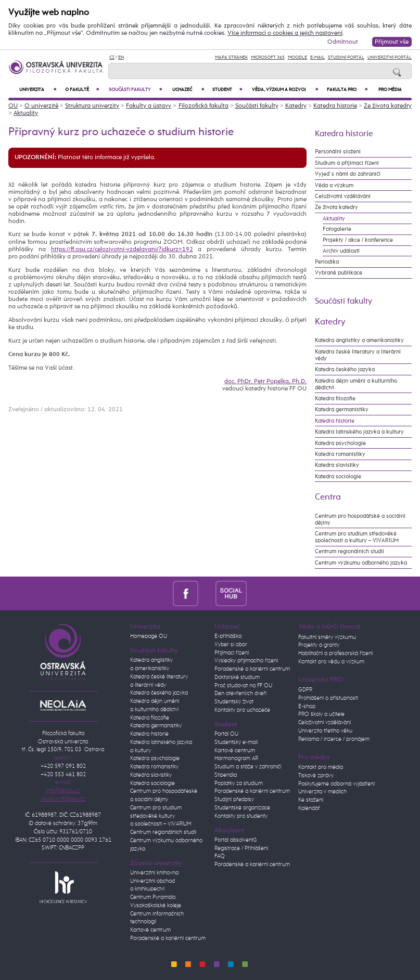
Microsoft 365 (268, 57)
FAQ (220, 856)
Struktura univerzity (92, 106)
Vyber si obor (231, 645)
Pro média (390, 90)
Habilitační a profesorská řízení (335, 654)
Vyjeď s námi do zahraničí (348, 174)
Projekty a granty (319, 645)
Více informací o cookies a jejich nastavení (285, 33)
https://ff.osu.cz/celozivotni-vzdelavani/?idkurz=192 (122, 250)
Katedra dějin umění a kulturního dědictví (356, 384)
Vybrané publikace (339, 273)
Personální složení (338, 152)
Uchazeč (188, 89)
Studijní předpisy (234, 800)
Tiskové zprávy (316, 776)
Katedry (296, 106)
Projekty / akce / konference (358, 240)
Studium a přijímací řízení (347, 163)
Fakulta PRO (347, 89)
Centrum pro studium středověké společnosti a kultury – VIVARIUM (357, 537)
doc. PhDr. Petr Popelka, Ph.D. (265, 382)
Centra (328, 497)
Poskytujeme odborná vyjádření (336, 784)
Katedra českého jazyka (345, 369)
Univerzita (38, 89)
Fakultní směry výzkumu (327, 637)
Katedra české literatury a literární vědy (358, 355)
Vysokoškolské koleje (156, 906)
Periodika (327, 262)
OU (13, 106)
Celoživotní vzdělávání (343, 196)
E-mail (317, 57)
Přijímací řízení (232, 653)
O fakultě (82, 89)
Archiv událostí (341, 251)
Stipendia (226, 775)
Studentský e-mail (236, 742)
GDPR (305, 690)
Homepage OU (149, 636)
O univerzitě (41, 106)
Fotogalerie (337, 229)
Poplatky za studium (239, 783)
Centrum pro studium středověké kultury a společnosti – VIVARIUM (161, 816)
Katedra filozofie (335, 398)
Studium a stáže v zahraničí (248, 767)
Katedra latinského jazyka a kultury (359, 432)
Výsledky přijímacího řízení (246, 661)
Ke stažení (311, 800)
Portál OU (226, 734)
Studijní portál (346, 57)
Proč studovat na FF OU (243, 686)
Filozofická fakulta (203, 106)
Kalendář (309, 808)
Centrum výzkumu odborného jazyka (361, 563)
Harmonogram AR (236, 759)
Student (227, 89)
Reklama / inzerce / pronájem (334, 739)
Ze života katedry (388, 106)
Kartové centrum (150, 930)
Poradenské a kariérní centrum (168, 938)
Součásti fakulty (135, 89)
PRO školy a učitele (321, 714)
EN (121, 57)
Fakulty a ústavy (149, 106)
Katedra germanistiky (342, 409)
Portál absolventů (236, 840)
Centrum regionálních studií (349, 551)
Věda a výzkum (334, 185)
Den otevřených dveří (240, 694)
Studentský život (234, 702)
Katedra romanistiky (340, 454)
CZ (112, 57)
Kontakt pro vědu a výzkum (331, 662)
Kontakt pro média (321, 767)
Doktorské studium (237, 677)
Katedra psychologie (340, 443)
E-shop (307, 707)
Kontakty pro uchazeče (242, 710)
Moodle (297, 57)
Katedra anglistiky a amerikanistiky (359, 340)
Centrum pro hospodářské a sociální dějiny (360, 519)
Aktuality (26, 113)
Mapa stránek (231, 57)
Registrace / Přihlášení (241, 848)
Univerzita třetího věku (325, 731)
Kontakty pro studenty (241, 816)
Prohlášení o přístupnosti (328, 698)
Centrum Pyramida (153, 897)
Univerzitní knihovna (154, 873)
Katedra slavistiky (337, 465)
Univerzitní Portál (390, 57)
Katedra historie (335, 106)
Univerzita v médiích (322, 792)
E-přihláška (228, 636)
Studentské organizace (242, 808)
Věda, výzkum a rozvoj (285, 89)
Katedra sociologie (338, 476)
